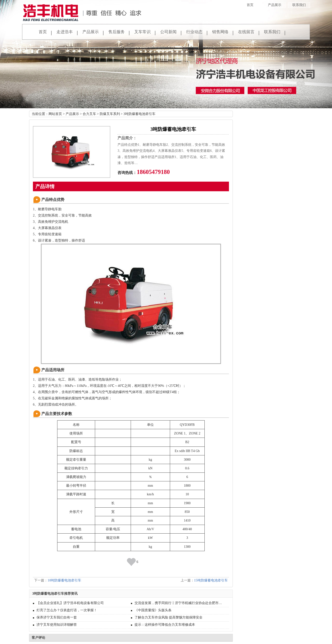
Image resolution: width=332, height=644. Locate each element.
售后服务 (117, 32)
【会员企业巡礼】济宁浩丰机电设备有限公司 (70, 603)
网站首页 (55, 114)
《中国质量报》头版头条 (153, 610)
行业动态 (194, 32)
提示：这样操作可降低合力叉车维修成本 (165, 625)
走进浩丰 (65, 32)
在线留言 (246, 32)
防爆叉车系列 (110, 114)
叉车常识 (142, 32)
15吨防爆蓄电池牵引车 (211, 580)
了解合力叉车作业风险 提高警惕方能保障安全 (169, 617)
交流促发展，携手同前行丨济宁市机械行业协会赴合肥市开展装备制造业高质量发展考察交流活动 (180, 603)
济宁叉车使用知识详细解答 (57, 625)
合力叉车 (89, 114)
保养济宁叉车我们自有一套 (57, 617)
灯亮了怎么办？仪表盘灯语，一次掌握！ (67, 610)
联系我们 (299, 5)
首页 (250, 5)
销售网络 (220, 32)
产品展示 (275, 5)
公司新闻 (168, 32)
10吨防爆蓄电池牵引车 (64, 580)
